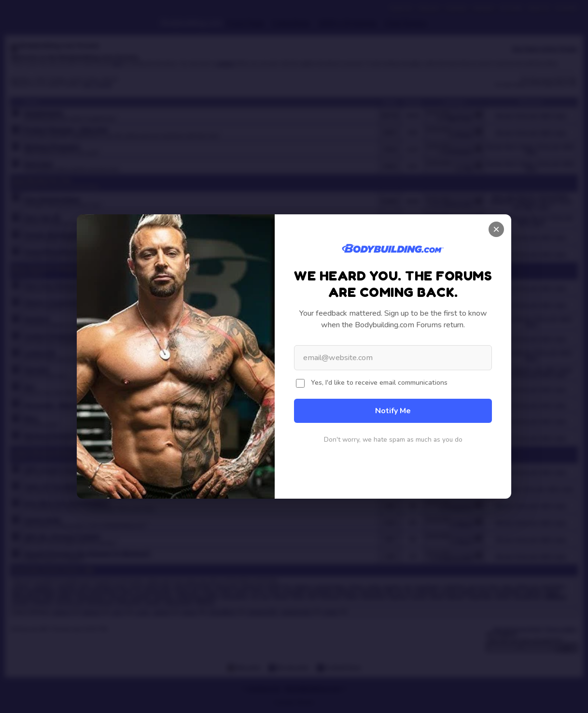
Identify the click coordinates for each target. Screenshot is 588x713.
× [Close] (496, 229)
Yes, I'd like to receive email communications (379, 382)
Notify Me (393, 411)
